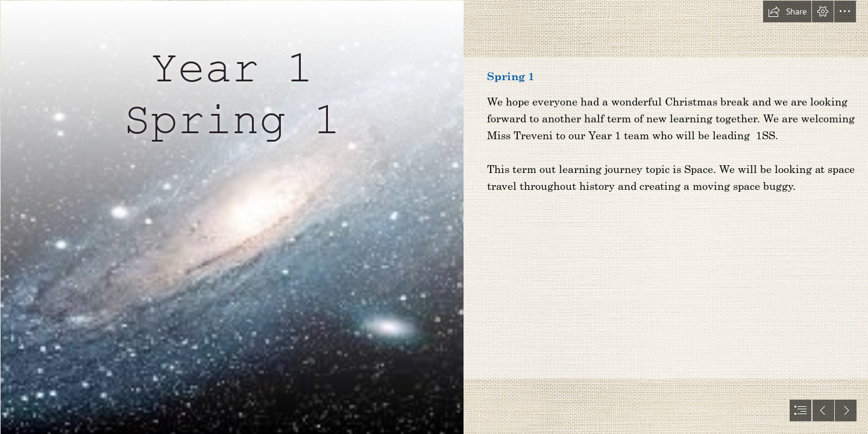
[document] (434, 217)
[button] (787, 11)
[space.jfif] (231, 217)
